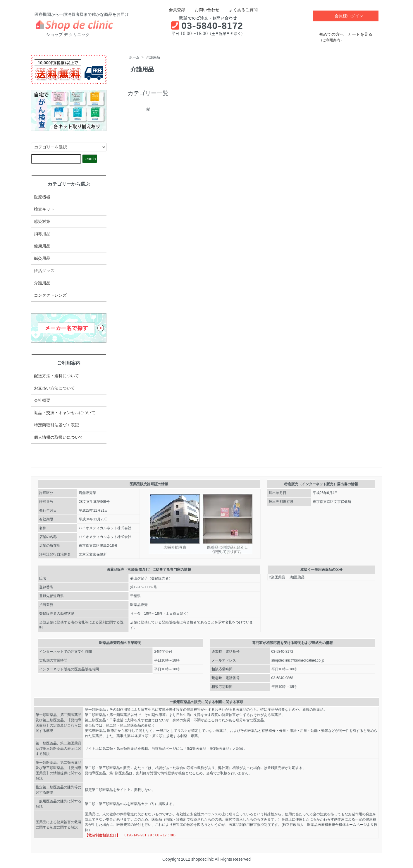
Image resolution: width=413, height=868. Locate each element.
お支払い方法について (54, 388)
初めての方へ (331, 34)
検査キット (44, 209)
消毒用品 (42, 234)
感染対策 (42, 221)
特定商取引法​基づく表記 (56, 425)
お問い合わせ (203, 10)
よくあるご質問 (239, 10)
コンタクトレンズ (50, 295)
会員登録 (174, 10)
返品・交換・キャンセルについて (65, 413)
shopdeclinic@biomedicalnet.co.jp (298, 660)
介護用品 (153, 57)
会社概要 (42, 400)
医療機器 (42, 197)
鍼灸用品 (42, 258)
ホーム (134, 57)
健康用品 (42, 246)
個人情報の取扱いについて (58, 437)
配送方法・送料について (56, 376)
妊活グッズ (44, 271)
